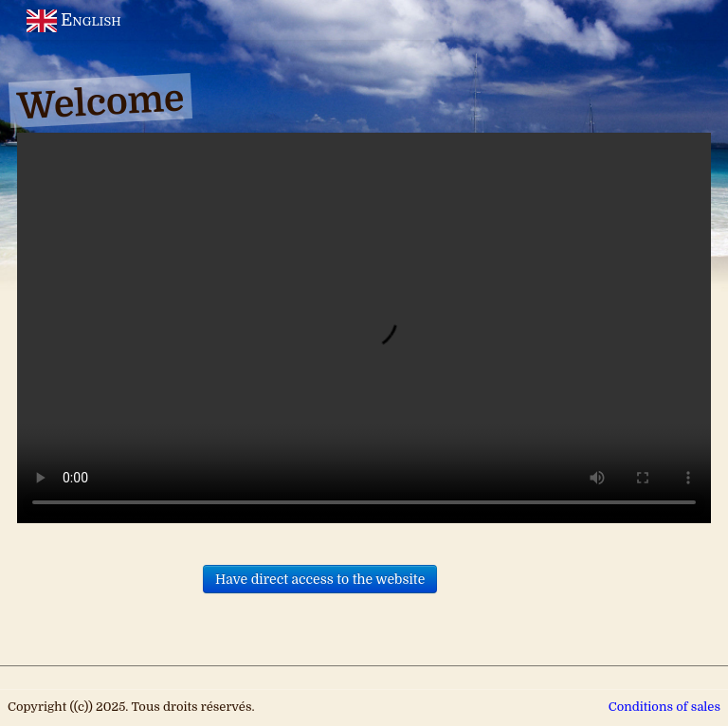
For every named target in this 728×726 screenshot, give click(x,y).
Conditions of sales (664, 707)
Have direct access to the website (320, 579)
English (76, 20)
